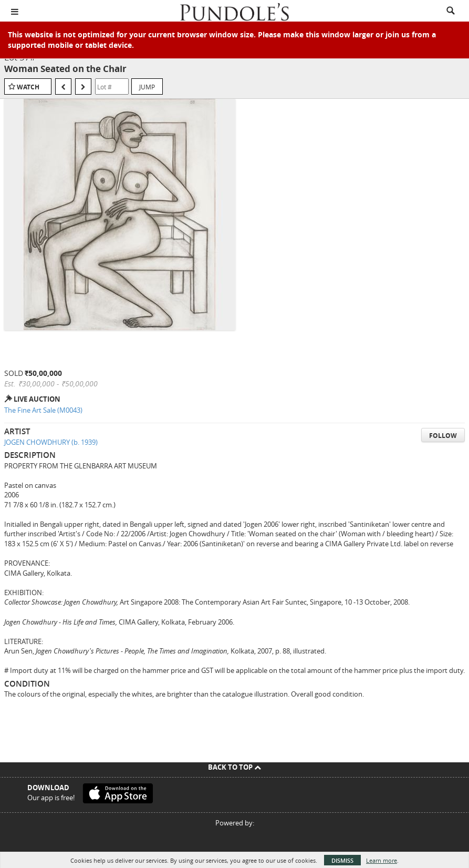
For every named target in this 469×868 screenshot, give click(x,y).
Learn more (382, 860)
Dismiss (342, 860)
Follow (443, 436)
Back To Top (235, 767)
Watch (28, 87)
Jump (147, 87)
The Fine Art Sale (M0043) (43, 410)
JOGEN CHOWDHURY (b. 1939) (51, 442)
